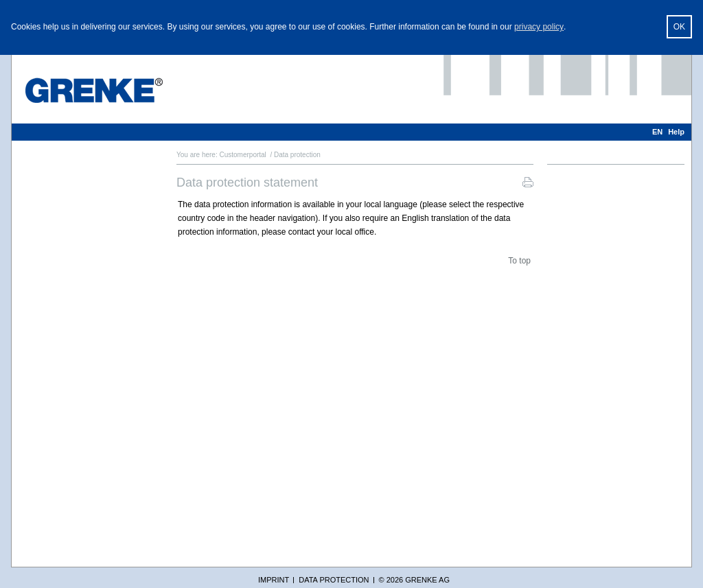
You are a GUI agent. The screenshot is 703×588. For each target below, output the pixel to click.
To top (519, 261)
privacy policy (539, 27)
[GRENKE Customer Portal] (94, 90)
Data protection (334, 580)
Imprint (274, 580)
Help (676, 132)
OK (679, 27)
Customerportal (242, 155)
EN (657, 132)
